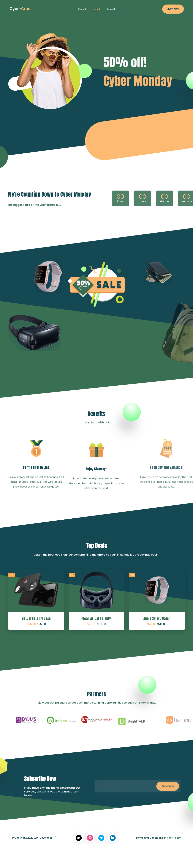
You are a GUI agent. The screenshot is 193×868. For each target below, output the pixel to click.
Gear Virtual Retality (97, 618)
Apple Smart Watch (157, 618)
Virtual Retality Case (36, 618)
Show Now (173, 9)
